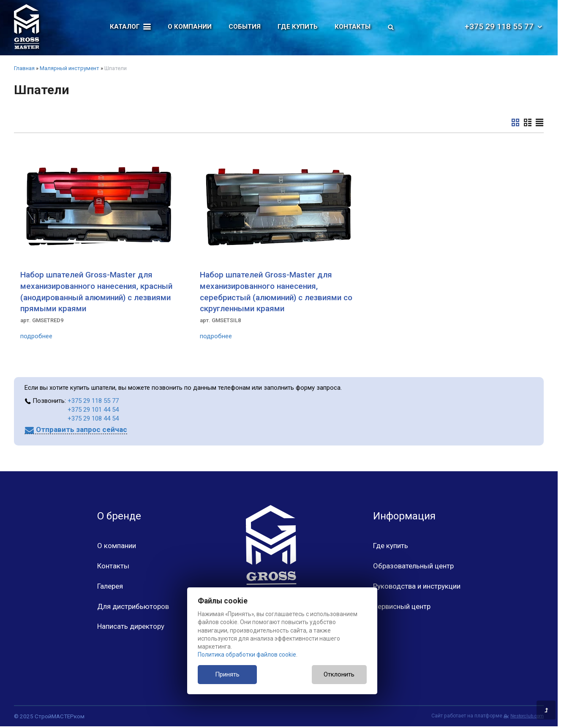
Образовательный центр (413, 566)
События (245, 27)
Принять (227, 674)
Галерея (110, 586)
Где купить (298, 27)
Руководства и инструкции (417, 586)
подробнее (36, 336)
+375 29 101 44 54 (93, 410)
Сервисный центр (402, 606)
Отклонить (339, 674)
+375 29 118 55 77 (504, 26)
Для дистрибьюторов (133, 606)
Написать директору (131, 626)
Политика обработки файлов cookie (247, 655)
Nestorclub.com (527, 716)
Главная (24, 68)
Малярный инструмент (69, 68)
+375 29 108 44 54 (93, 418)
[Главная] (27, 27)
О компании (190, 27)
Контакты (353, 27)
